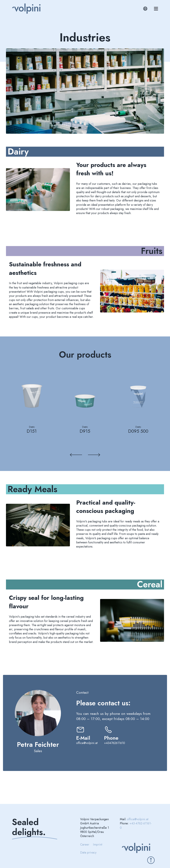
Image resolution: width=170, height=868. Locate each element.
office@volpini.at (87, 743)
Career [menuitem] (85, 845)
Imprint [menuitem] (98, 845)
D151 (32, 431)
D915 (85, 431)
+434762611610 (115, 743)
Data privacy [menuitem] (88, 853)
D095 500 (138, 431)
